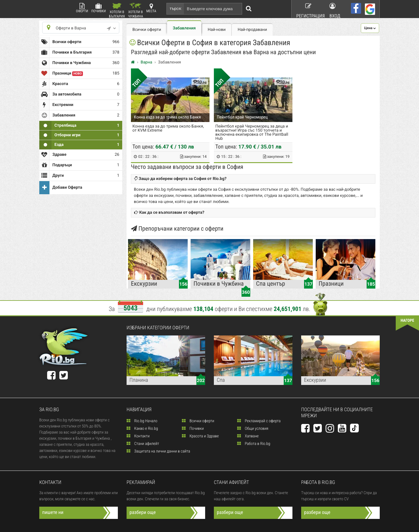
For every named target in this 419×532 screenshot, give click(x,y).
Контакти (138, 436)
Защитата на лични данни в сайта (158, 451)
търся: (176, 9)
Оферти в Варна (79, 28)
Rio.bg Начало (142, 421)
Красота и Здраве (200, 436)
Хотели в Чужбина (136, 10)
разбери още (144, 512)
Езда (79, 145)
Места (151, 8)
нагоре (405, 322)
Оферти (82, 8)
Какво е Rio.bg (142, 429)
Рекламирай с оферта (259, 421)
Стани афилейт (143, 444)
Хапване (248, 436)
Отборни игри (79, 135)
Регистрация (307, 9)
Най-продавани (252, 30)
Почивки (99, 8)
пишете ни (55, 512)
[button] (370, 28)
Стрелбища (79, 126)
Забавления (184, 28)
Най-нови (217, 30)
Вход (335, 9)
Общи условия (253, 429)
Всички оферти (79, 42)
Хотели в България (117, 10)
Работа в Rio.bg (254, 444)
